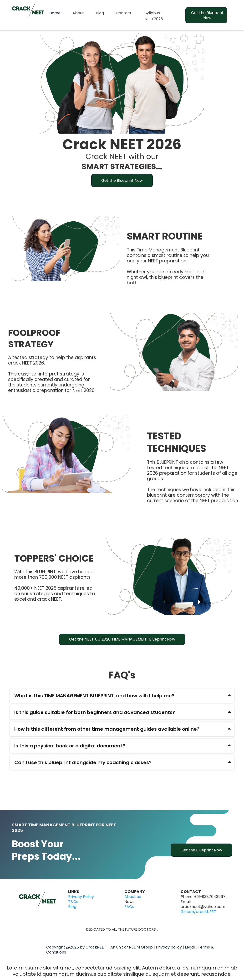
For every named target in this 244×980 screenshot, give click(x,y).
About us (133, 897)
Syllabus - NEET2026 (154, 16)
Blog (100, 13)
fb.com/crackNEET (198, 912)
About (78, 13)
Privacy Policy (81, 897)
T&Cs (73, 902)
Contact (124, 13)
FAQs (129, 907)
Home (55, 13)
